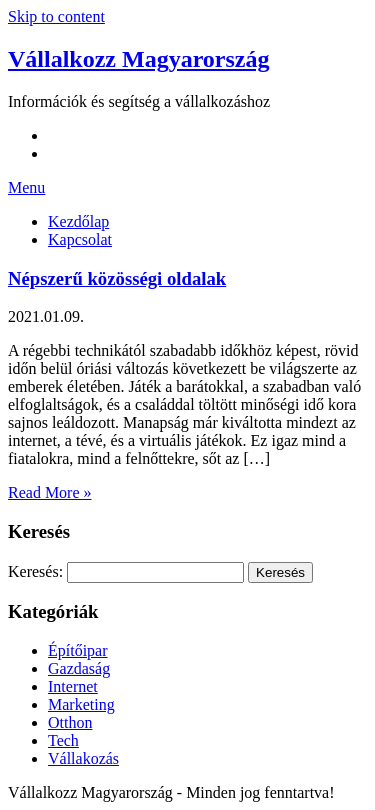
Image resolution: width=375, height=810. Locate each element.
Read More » (50, 492)
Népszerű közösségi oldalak (117, 278)
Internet (73, 686)
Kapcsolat (80, 239)
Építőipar (78, 650)
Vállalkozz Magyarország (139, 59)
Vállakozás (83, 758)
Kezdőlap (78, 221)
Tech (63, 740)
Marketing (81, 704)
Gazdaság (79, 668)
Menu (26, 187)
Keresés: (35, 571)
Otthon (70, 722)
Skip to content (56, 16)
